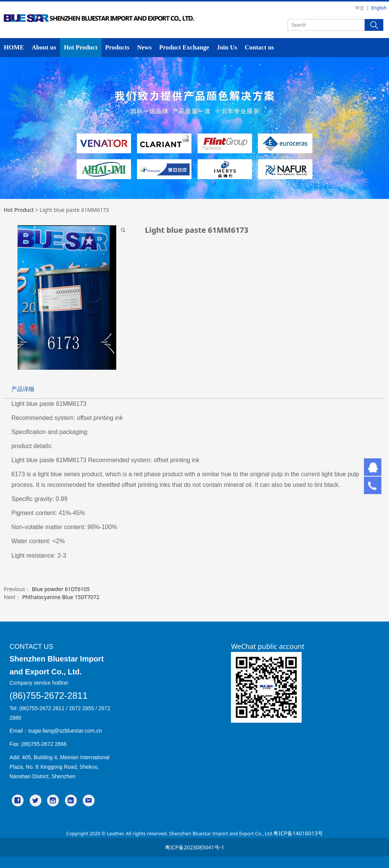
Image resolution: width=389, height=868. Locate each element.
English (379, 8)
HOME (14, 47)
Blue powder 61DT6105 (61, 589)
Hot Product (81, 47)
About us (44, 47)
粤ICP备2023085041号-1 (195, 847)
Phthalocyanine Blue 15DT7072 (61, 597)
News (144, 47)
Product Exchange (184, 47)
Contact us (259, 47)
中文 (360, 8)
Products (117, 47)
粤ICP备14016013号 (298, 833)
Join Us (227, 47)
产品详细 (23, 389)
